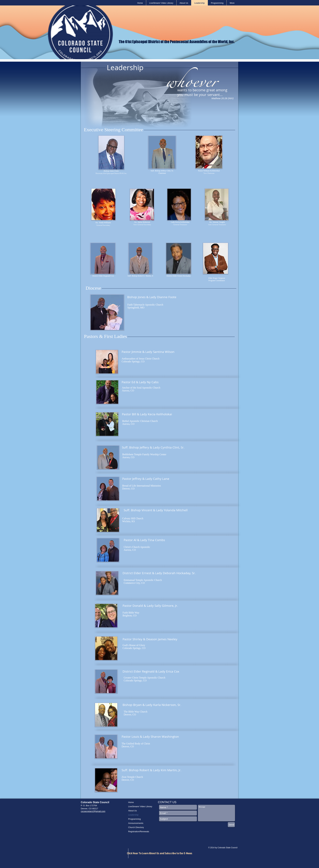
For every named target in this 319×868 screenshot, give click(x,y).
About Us (132, 811)
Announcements (136, 823)
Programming (134, 819)
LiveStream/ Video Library (140, 806)
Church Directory (136, 827)
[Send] (231, 825)
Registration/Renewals (139, 831)
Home (131, 802)
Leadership (133, 815)
